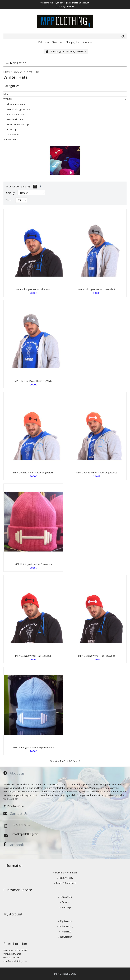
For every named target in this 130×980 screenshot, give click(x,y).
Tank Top (12, 129)
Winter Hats (33, 72)
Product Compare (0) (18, 186)
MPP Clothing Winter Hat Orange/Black (33, 473)
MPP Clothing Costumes (19, 109)
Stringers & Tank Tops (18, 124)
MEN (6, 94)
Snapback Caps (15, 119)
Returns (66, 902)
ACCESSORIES (11, 140)
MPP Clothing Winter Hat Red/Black (33, 656)
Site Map (66, 907)
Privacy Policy (66, 878)
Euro (70, 7)
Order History (66, 926)
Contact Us (66, 897)
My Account (58, 42)
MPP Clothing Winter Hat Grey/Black (97, 289)
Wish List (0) (43, 42)
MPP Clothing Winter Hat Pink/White (33, 564)
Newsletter (66, 937)
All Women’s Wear (16, 104)
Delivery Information (66, 873)
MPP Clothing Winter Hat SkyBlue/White (33, 747)
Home (7, 72)
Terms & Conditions (66, 883)
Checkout (88, 42)
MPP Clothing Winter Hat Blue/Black (33, 289)
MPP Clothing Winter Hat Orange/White (97, 473)
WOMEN (18, 72)
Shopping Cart (73, 42)
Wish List (66, 932)
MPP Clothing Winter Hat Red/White (97, 656)
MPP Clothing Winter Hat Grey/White (33, 381)
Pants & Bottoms (16, 114)
